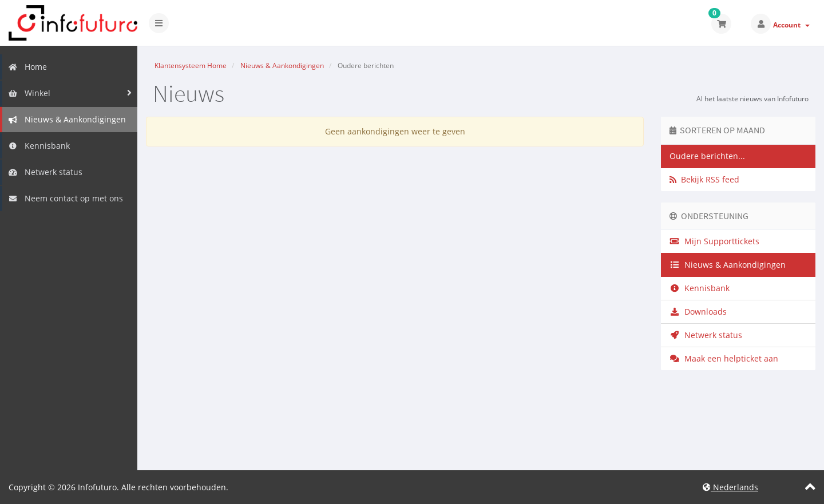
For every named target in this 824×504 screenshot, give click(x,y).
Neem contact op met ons (66, 198)
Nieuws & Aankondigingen (67, 119)
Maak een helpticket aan (724, 358)
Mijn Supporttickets (714, 241)
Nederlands (730, 487)
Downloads (698, 311)
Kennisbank (39, 146)
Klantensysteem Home (191, 66)
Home (27, 67)
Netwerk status (45, 172)
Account (791, 25)
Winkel (29, 93)
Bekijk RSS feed (704, 179)
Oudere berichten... (707, 156)
